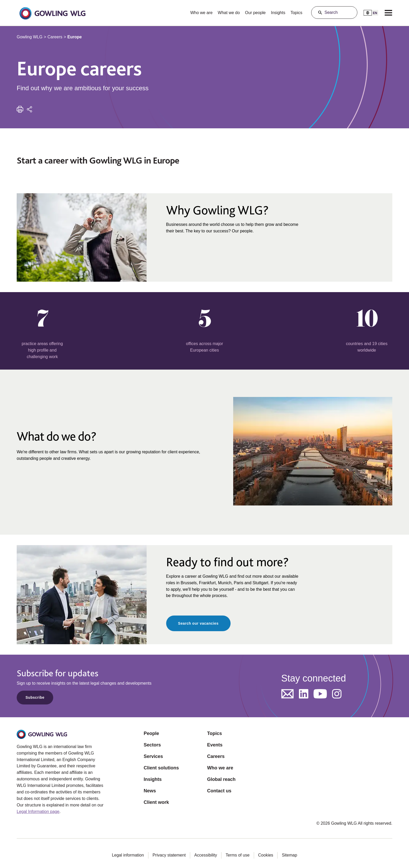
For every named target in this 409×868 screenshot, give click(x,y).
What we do (229, 13)
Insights (278, 13)
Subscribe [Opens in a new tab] (35, 697)
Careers (55, 37)
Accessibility (206, 855)
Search (331, 12)
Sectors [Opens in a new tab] (152, 745)
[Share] (29, 109)
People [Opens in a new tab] (151, 733)
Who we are (201, 13)
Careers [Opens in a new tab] (216, 756)
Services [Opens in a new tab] (153, 756)
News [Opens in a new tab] (150, 791)
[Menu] (388, 13)
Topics (296, 13)
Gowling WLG (30, 37)
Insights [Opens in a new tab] (153, 779)
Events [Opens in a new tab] (215, 745)
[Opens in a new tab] (287, 694)
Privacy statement (169, 855)
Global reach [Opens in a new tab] (221, 779)
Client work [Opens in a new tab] (156, 802)
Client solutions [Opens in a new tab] (161, 768)
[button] (52, 13)
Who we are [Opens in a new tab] (220, 768)
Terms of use (238, 855)
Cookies (266, 855)
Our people (255, 13)
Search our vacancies (198, 623)
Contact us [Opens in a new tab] (219, 791)
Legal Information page (38, 812)
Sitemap (289, 855)
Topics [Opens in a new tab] (215, 733)
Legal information (128, 855)
